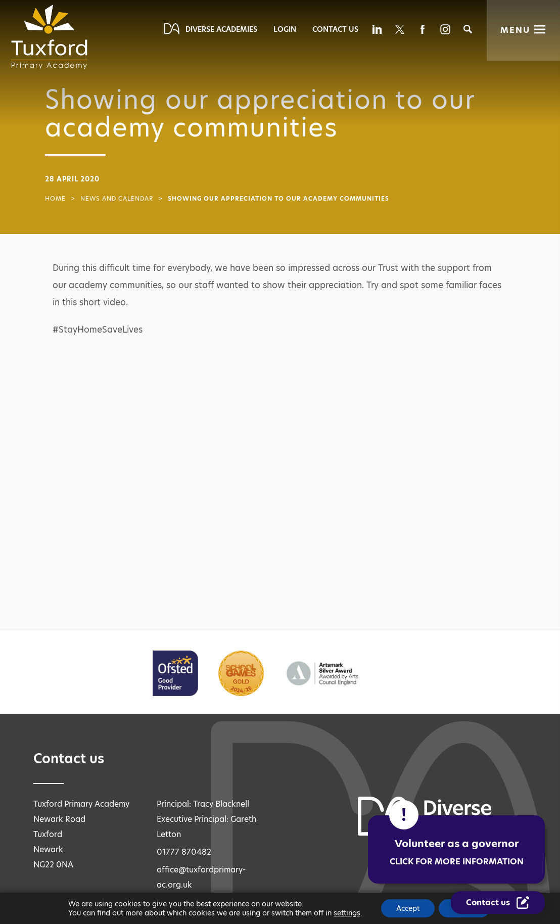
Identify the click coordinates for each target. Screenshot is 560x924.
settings (347, 913)
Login (285, 29)
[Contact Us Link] (498, 903)
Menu (515, 30)
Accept (408, 908)
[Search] (468, 29)
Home (55, 199)
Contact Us (335, 29)
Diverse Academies (221, 29)
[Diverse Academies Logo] (53, 37)
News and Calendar (117, 199)
